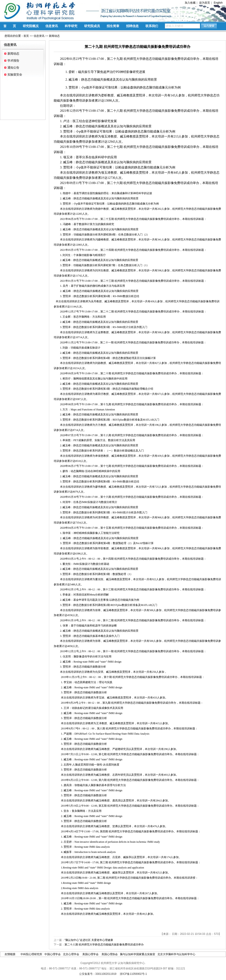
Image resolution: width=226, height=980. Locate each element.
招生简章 (113, 26)
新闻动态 (54, 36)
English (218, 3)
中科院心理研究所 (31, 954)
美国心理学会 (91, 954)
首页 (26, 36)
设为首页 (205, 3)
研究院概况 (31, 26)
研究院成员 (92, 26)
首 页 (10, 26)
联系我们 (152, 26)
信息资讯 (52, 26)
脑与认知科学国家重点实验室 (138, 954)
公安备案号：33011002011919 (98, 974)
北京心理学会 (71, 954)
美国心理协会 (110, 954)
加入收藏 (190, 3)
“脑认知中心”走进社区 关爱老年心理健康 (89, 940)
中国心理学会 (53, 954)
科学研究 (71, 26)
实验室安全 (15, 75)
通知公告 (13, 68)
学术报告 (13, 61)
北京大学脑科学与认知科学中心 (176, 954)
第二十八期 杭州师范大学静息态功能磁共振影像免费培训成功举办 (104, 945)
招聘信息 (132, 26)
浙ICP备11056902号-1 (133, 974)
